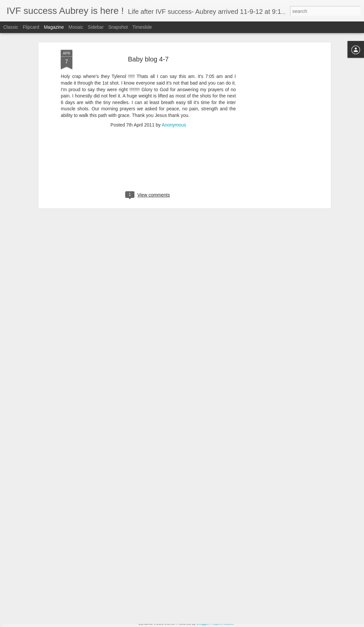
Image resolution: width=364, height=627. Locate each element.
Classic (11, 27)
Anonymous (174, 101)
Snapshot (118, 27)
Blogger (203, 623)
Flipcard (31, 27)
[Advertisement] (272, 131)
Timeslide (142, 27)
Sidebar (96, 27)
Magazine (54, 27)
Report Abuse (222, 623)
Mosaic (76, 27)
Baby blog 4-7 (148, 36)
